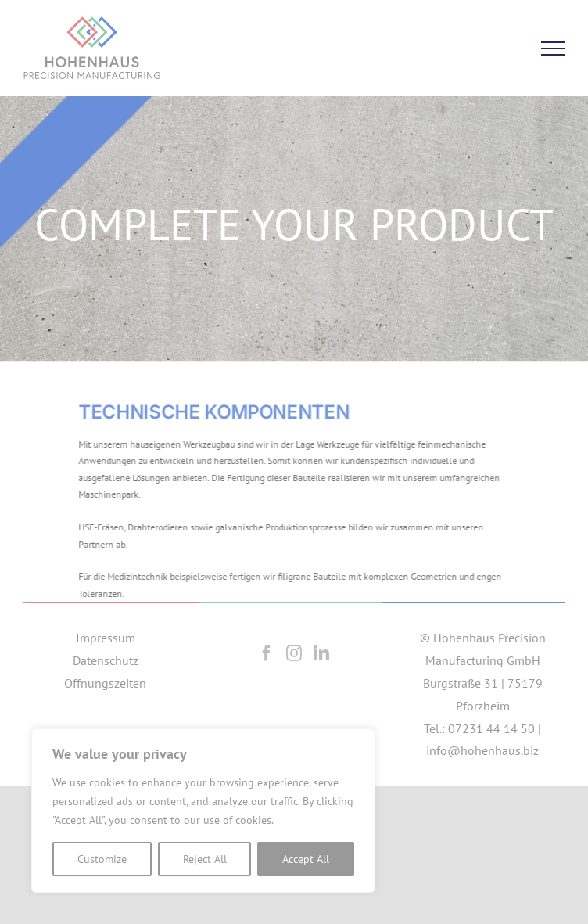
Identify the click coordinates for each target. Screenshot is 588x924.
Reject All (205, 859)
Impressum (106, 638)
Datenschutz (106, 660)
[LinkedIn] (321, 653)
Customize (102, 859)
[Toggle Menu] (553, 49)
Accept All (306, 859)
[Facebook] (267, 653)
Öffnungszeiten (105, 683)
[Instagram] (294, 653)
